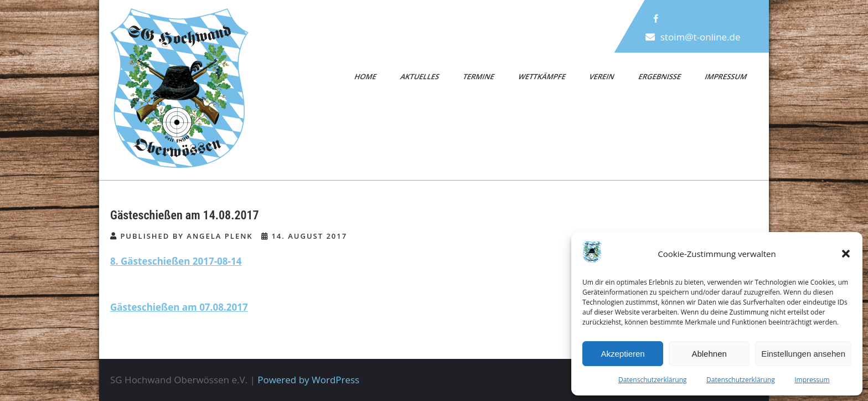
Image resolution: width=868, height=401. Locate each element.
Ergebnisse (660, 76)
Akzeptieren (622, 354)
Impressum (812, 380)
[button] (846, 254)
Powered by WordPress (308, 380)
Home (366, 76)
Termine (479, 76)
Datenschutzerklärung (653, 380)
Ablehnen (709, 354)
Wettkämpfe (542, 76)
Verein (602, 76)
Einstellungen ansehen (803, 354)
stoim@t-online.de (701, 37)
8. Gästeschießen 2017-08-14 (176, 261)
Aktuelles (420, 76)
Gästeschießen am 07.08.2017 (179, 307)
